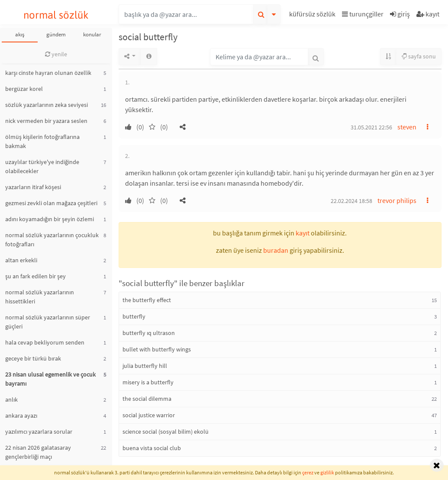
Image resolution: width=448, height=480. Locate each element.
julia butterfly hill (145, 366)
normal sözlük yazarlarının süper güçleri (48, 322)
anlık (11, 399)
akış (20, 34)
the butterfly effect (147, 300)
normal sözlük (56, 15)
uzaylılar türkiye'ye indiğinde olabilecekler (42, 166)
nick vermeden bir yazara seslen (46, 121)
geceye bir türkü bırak (33, 358)
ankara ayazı (21, 416)
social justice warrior (149, 415)
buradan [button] (276, 250)
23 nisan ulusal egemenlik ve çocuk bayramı (50, 379)
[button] (313, 15)
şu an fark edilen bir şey (35, 276)
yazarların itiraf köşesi (33, 187)
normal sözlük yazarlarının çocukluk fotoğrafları (52, 240)
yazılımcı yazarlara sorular (39, 432)
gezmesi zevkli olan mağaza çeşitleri (51, 203)
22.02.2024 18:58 (351, 201)
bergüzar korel (24, 89)
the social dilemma (147, 399)
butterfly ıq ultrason (149, 333)
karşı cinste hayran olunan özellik (48, 73)
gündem (56, 34)
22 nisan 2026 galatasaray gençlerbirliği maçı (38, 452)
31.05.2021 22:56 (371, 127)
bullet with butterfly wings (157, 349)
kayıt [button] (303, 233)
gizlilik (327, 472)
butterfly (134, 316)
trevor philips (397, 200)
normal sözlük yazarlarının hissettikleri (40, 297)
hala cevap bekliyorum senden (45, 342)
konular (92, 34)
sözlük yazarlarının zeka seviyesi (47, 105)
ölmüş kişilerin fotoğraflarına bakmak (42, 141)
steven (407, 127)
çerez (308, 472)
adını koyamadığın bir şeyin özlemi (50, 219)
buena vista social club (152, 448)
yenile (56, 54)
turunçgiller (363, 14)
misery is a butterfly (148, 382)
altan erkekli (21, 260)
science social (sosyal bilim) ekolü (166, 432)
